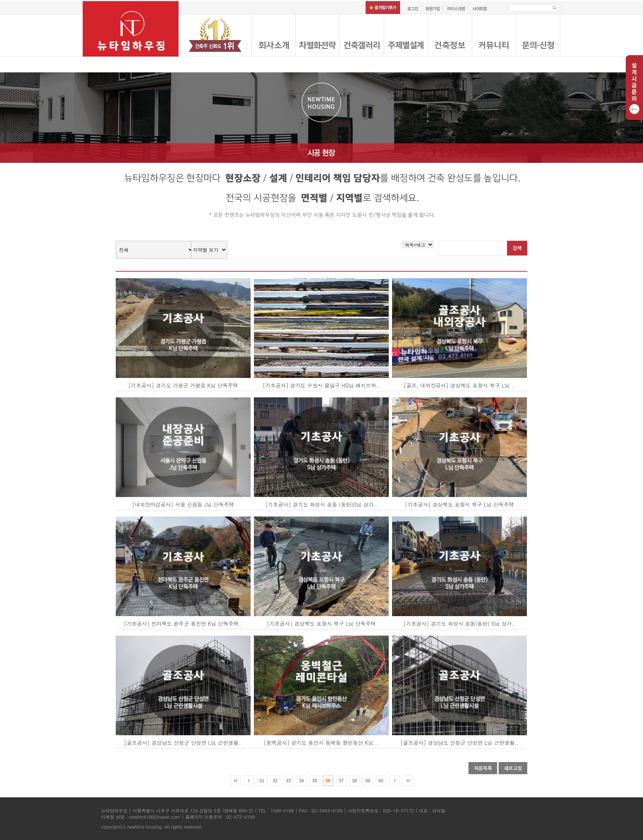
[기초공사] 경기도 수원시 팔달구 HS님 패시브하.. (321, 385)
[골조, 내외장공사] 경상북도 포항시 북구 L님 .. (459, 385)
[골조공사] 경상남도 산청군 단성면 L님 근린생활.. (183, 743)
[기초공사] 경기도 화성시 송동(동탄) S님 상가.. (459, 623)
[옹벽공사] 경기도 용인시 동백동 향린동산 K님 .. (321, 743)
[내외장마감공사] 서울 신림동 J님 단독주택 (183, 504)
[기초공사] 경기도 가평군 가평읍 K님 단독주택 (183, 385)
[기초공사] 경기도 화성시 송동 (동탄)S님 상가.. (321, 504)
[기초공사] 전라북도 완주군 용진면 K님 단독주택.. (183, 623)
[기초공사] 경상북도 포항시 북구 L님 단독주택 (459, 504)
